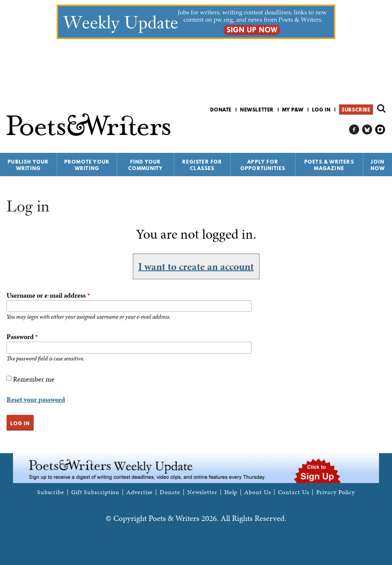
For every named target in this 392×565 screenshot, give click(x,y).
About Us (257, 492)
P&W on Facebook (354, 130)
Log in (321, 110)
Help (231, 492)
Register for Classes (202, 165)
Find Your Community (146, 165)
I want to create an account (196, 266)
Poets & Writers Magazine (329, 165)
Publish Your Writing (28, 165)
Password (22, 337)
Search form (381, 108)
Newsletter (257, 110)
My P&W (293, 110)
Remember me (34, 379)
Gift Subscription (95, 492)
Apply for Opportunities (263, 165)
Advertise (140, 492)
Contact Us (294, 492)
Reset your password (36, 399)
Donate (221, 110)
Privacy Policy (336, 492)
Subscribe (356, 110)
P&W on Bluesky (367, 130)
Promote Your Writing (87, 165)
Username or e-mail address (48, 295)
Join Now (378, 165)
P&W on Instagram (380, 130)
